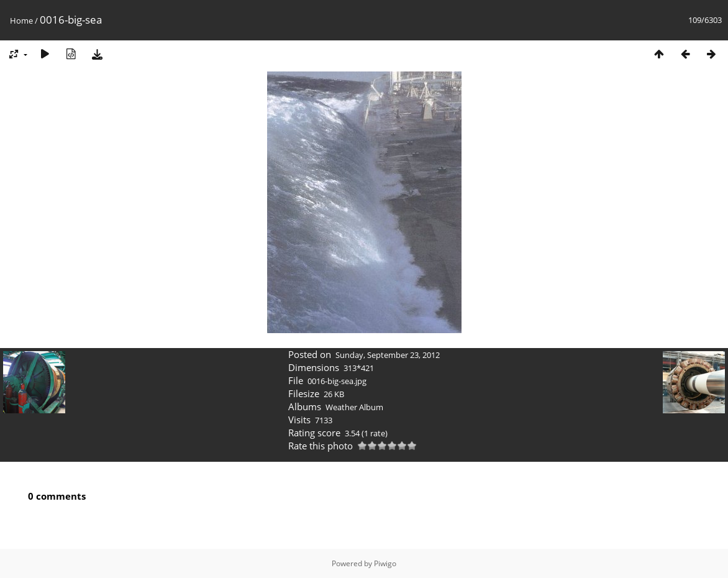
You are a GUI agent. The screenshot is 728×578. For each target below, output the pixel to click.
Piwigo (385, 563)
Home (21, 21)
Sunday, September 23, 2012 (388, 355)
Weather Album (354, 407)
